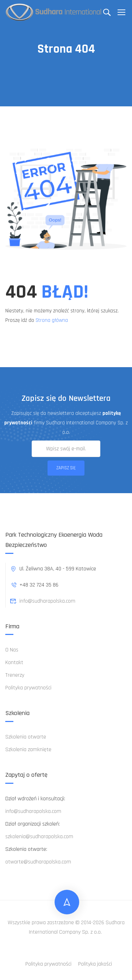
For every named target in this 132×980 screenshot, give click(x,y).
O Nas (12, 650)
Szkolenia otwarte (26, 737)
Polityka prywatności (28, 688)
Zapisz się (66, 468)
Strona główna (52, 320)
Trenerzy (15, 675)
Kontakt (14, 663)
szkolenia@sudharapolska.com (39, 837)
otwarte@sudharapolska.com (38, 862)
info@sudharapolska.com (43, 601)
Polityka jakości (95, 964)
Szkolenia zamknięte (28, 750)
